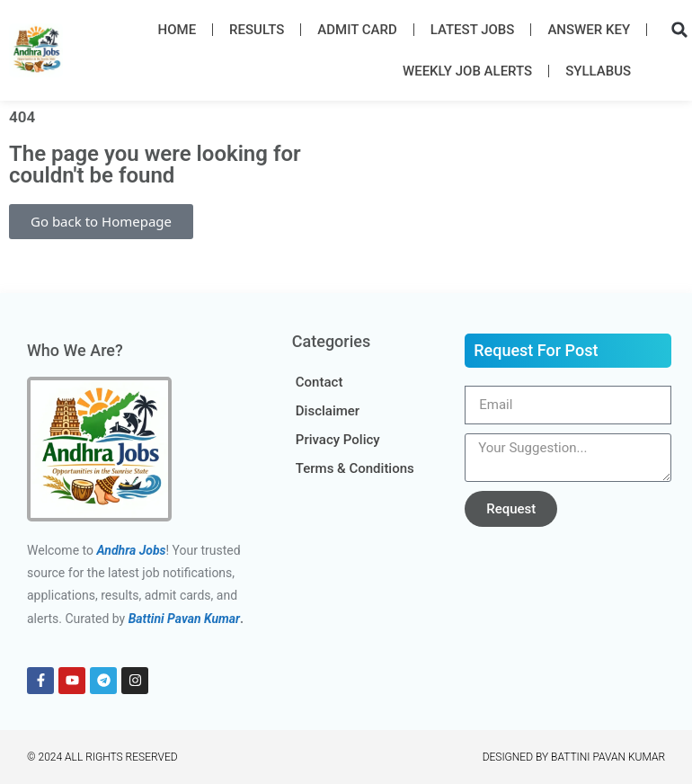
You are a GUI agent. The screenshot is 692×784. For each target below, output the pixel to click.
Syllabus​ (598, 71)
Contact (319, 382)
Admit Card (357, 30)
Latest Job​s (473, 30)
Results (257, 30)
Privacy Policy (338, 440)
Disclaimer (328, 411)
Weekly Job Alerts (467, 71)
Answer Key (589, 30)
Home (177, 30)
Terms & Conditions (355, 468)
